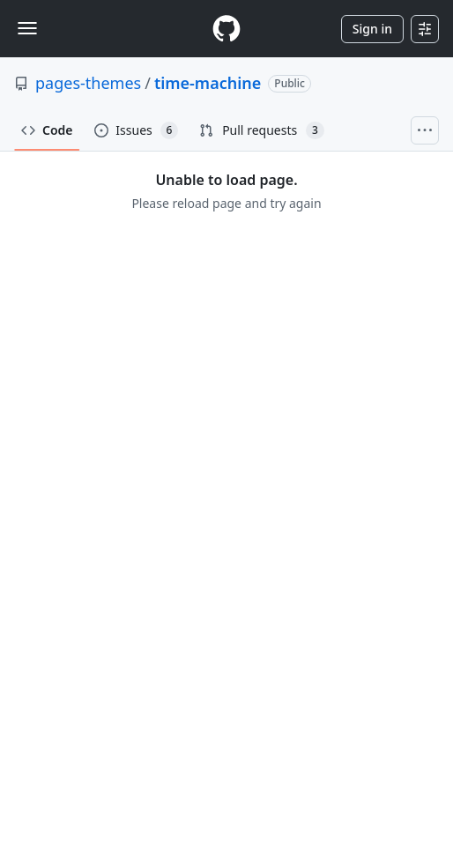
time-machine (208, 83)
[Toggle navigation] (27, 28)
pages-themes (88, 83)
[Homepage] (226, 29)
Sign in (372, 29)
